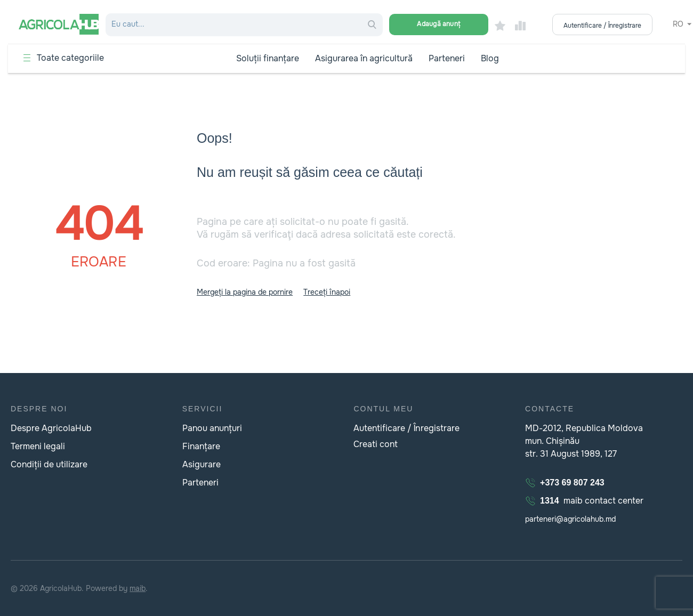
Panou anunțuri (212, 428)
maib (138, 588)
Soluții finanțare (268, 58)
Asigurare (202, 464)
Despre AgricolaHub (51, 428)
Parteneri (447, 58)
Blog (490, 58)
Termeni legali (38, 446)
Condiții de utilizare (49, 464)
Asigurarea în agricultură (364, 58)
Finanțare (201, 446)
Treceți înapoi (327, 292)
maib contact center (584, 501)
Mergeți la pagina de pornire (245, 292)
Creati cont (376, 444)
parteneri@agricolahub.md (570, 519)
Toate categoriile (70, 58)
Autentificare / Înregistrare (406, 428)
